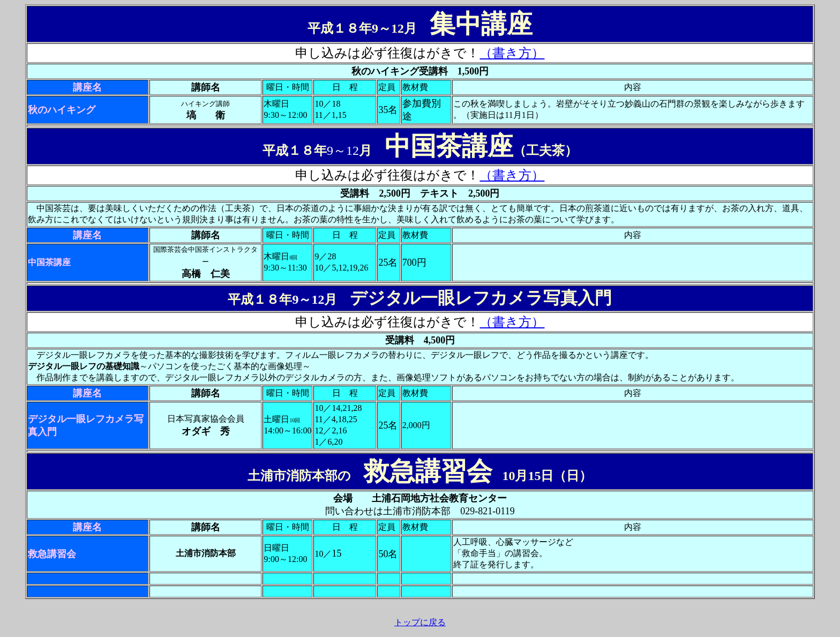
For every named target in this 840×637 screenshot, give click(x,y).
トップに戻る (420, 622)
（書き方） (512, 53)
